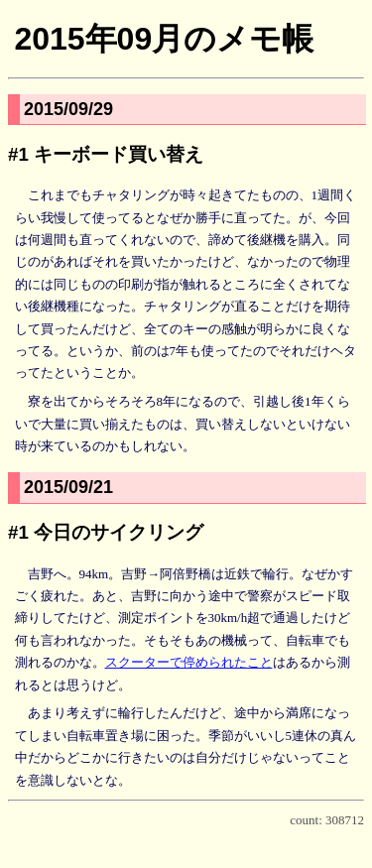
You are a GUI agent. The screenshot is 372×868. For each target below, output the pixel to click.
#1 (18, 154)
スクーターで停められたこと (189, 662)
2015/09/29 (68, 109)
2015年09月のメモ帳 (164, 39)
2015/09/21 (68, 487)
